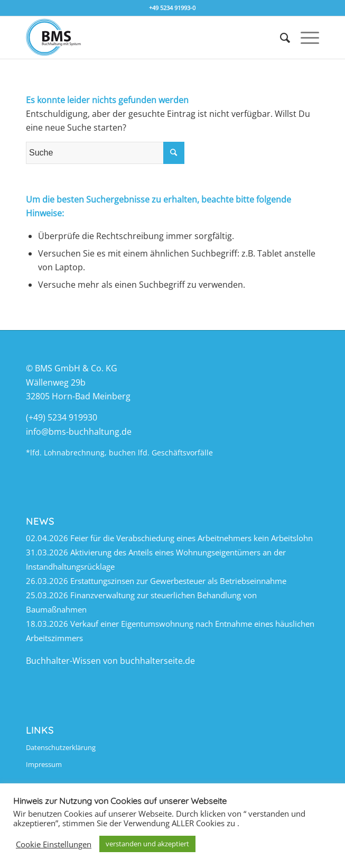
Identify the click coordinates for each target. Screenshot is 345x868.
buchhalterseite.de (157, 661)
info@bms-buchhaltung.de (79, 432)
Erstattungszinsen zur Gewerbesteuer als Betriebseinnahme (178, 581)
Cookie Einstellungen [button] (54, 844)
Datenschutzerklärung (61, 747)
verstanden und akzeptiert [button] (147, 844)
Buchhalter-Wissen (63, 661)
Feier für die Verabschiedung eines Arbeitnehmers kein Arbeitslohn (192, 538)
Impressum (44, 764)
